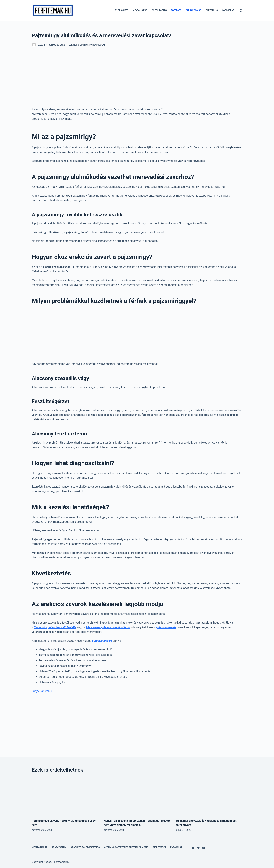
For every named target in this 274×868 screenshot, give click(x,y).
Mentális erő (140, 10)
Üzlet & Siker (121, 10)
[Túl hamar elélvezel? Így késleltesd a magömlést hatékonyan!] (209, 796)
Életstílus (212, 10)
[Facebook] (193, 848)
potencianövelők (166, 627)
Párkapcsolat (194, 10)
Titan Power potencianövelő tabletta (108, 627)
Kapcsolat (228, 10)
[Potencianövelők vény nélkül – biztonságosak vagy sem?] (65, 796)
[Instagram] (204, 848)
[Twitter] (198, 848)
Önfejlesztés (159, 10)
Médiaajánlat (40, 847)
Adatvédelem (59, 847)
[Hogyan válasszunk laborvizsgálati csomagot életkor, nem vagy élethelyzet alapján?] (137, 796)
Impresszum (159, 847)
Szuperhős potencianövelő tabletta (55, 627)
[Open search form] (241, 11)
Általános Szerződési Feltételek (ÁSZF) (126, 847)
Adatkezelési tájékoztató (85, 847)
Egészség (176, 10)
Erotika (84, 45)
